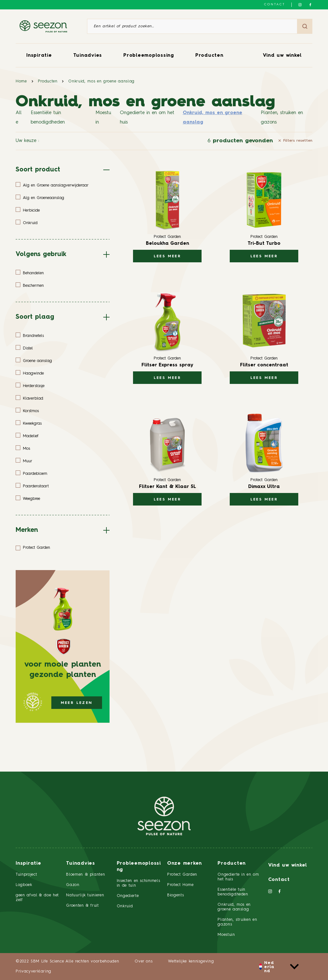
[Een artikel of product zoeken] (192, 26)
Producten (209, 56)
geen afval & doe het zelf (37, 898)
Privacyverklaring (33, 971)
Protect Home (180, 885)
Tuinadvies (88, 56)
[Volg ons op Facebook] (310, 5)
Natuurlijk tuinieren (85, 895)
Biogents (175, 895)
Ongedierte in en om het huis (147, 118)
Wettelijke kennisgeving (191, 961)
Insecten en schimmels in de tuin (138, 883)
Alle (19, 118)
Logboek (24, 885)
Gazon (73, 885)
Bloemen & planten (85, 875)
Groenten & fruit (82, 906)
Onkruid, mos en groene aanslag (101, 81)
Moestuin (103, 118)
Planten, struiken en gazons (282, 118)
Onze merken (184, 864)
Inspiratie (39, 56)
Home (21, 81)
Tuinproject (26, 875)
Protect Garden (182, 875)
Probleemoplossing (149, 56)
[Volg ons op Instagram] (300, 5)
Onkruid (125, 906)
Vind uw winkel (282, 56)
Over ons (143, 961)
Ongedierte (128, 896)
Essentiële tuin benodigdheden (48, 118)
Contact (275, 4)
